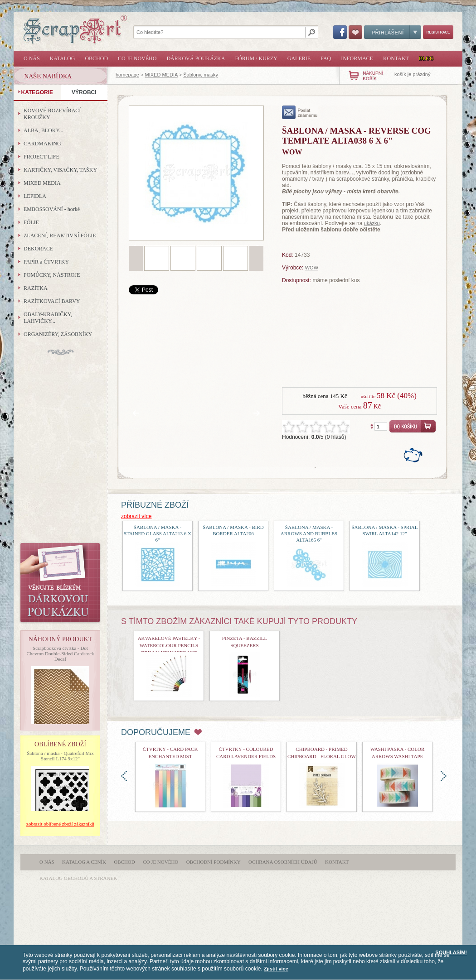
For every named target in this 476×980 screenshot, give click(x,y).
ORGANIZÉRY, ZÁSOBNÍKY (58, 334)
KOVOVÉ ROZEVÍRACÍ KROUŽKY (52, 114)
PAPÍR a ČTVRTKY (46, 262)
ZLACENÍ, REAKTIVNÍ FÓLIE (60, 235)
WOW (312, 268)
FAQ (326, 58)
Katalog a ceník (84, 862)
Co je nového (137, 58)
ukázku (372, 223)
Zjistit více (276, 969)
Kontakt (396, 58)
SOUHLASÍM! (451, 952)
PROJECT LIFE (41, 157)
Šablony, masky (201, 75)
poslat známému (300, 112)
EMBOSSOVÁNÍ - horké (52, 209)
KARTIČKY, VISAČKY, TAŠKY (60, 170)
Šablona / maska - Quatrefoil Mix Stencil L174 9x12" (60, 756)
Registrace (438, 32)
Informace (357, 58)
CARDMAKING (42, 144)
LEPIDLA (35, 196)
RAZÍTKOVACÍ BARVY (52, 301)
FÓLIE (31, 222)
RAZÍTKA (36, 288)
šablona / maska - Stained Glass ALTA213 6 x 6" (158, 533)
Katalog (63, 58)
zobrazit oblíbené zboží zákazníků (60, 824)
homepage (127, 75)
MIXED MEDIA (161, 75)
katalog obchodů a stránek (78, 878)
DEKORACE (38, 249)
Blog (426, 58)
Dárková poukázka (196, 58)
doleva (124, 776)
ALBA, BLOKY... (43, 130)
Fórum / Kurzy (256, 58)
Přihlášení (393, 32)
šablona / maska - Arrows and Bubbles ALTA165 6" (309, 533)
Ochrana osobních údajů (283, 862)
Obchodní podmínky (214, 862)
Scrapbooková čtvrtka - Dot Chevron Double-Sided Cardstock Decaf (60, 653)
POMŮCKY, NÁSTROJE (52, 275)
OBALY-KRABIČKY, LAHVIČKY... (48, 318)
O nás (32, 58)
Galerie (299, 58)
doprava (444, 776)
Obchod (96, 58)
